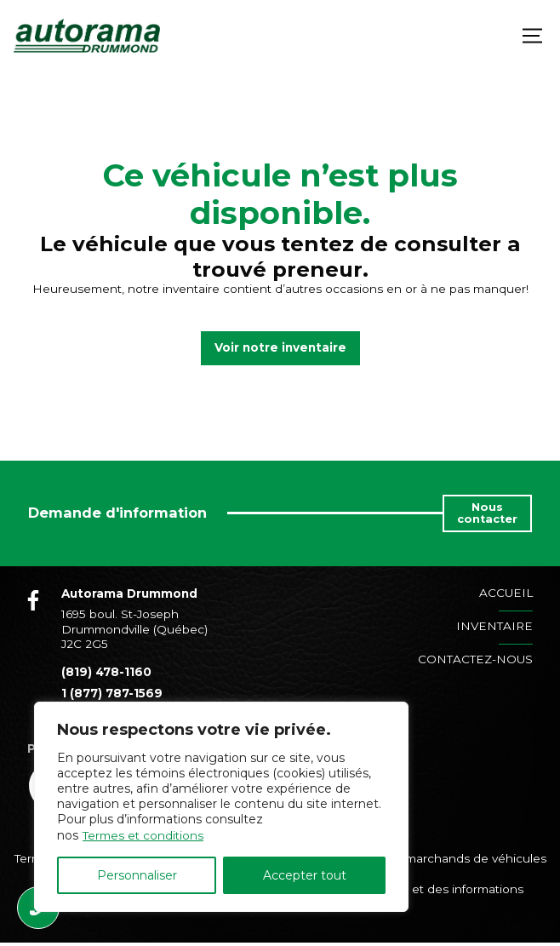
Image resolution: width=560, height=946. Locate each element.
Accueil (506, 593)
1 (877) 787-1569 (112, 696)
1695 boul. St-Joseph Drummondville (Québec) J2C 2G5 (134, 629)
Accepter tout (305, 875)
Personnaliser (137, 875)
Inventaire (494, 626)
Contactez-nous (475, 659)
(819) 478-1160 (106, 672)
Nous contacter (487, 513)
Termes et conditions (145, 835)
